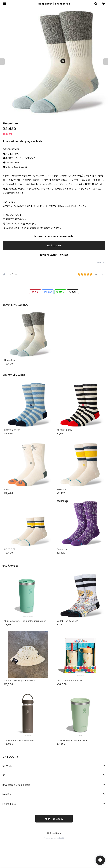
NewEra (7, 794)
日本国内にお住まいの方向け (54, 255)
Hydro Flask (9, 804)
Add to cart (54, 245)
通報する (101, 263)
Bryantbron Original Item (16, 785)
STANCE (7, 766)
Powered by (54, 838)
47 (4, 775)
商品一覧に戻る (54, 819)
